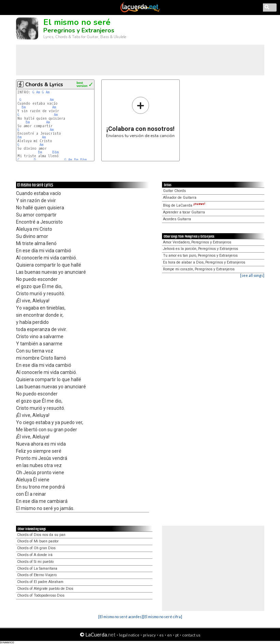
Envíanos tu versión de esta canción (140, 117)
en (170, 635)
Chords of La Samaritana (37, 568)
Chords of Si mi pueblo (35, 562)
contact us (191, 635)
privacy (149, 635)
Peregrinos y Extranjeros (79, 30)
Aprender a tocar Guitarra (184, 212)
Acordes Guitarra (177, 219)
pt (177, 635)
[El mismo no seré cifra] (163, 617)
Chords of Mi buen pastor (38, 541)
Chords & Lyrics (44, 85)
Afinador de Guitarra (180, 198)
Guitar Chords (174, 191)
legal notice (129, 635)
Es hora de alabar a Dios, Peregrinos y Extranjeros (204, 262)
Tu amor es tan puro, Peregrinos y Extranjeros (200, 256)
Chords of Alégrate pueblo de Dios (45, 589)
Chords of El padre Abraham (40, 582)
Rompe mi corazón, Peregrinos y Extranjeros (199, 269)
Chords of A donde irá (35, 555)
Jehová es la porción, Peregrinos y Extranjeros (201, 249)
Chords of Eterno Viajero (37, 575)
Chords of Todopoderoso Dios (41, 595)
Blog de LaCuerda (184, 205)
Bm (24, 107)
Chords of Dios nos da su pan (41, 535)
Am (38, 92)
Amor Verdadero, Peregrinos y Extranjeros (197, 242)
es (161, 635)
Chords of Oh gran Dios (36, 548)
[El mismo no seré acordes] (121, 617)
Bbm (55, 152)
